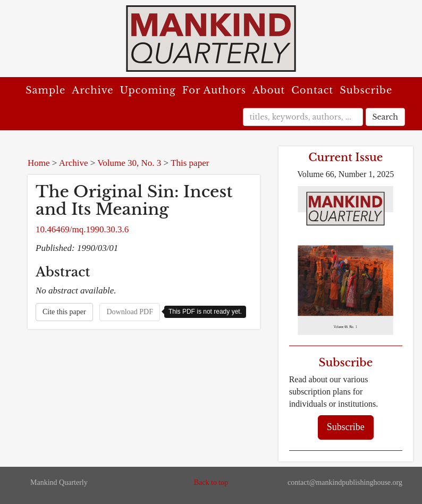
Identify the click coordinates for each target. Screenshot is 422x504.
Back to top (211, 482)
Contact (312, 90)
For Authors (214, 90)
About (269, 90)
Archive (92, 90)
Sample (45, 90)
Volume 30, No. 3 (129, 163)
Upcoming (148, 90)
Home (39, 163)
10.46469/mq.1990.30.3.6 (82, 229)
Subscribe (366, 90)
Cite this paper (64, 312)
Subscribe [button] (346, 427)
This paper (190, 163)
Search (385, 117)
